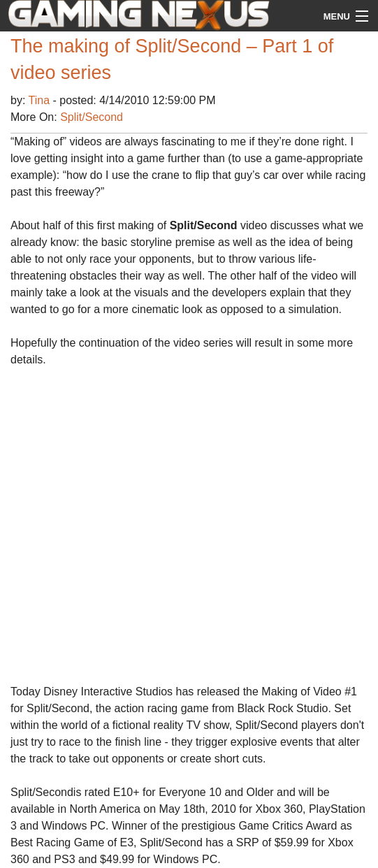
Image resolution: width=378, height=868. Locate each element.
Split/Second (92, 117)
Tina (41, 100)
